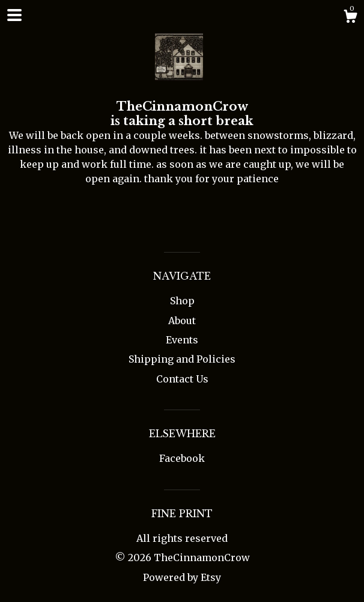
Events (182, 340)
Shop (182, 301)
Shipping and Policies (182, 359)
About (182, 321)
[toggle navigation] (14, 15)
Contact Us (182, 379)
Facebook (182, 458)
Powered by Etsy (182, 577)
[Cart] (350, 18)
